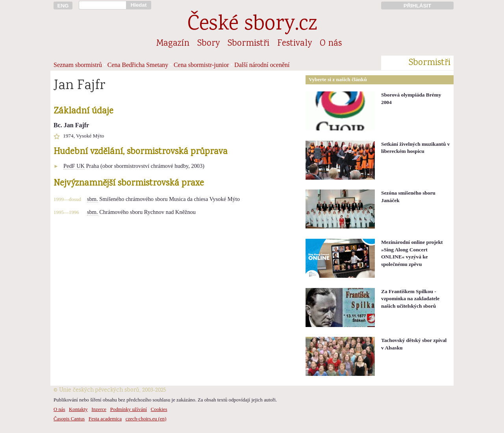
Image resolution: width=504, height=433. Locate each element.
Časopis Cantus (69, 419)
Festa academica (105, 419)
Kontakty (78, 409)
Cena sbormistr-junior (201, 65)
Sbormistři (248, 44)
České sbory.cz (252, 25)
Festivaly (295, 44)
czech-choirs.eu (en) (146, 419)
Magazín (173, 44)
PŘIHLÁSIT (417, 6)
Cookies (159, 409)
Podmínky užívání (129, 409)
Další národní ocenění (262, 65)
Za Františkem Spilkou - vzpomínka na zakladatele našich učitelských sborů (410, 299)
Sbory (208, 44)
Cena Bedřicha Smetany (138, 65)
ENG (63, 6)
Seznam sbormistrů (78, 65)
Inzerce (99, 409)
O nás (331, 44)
